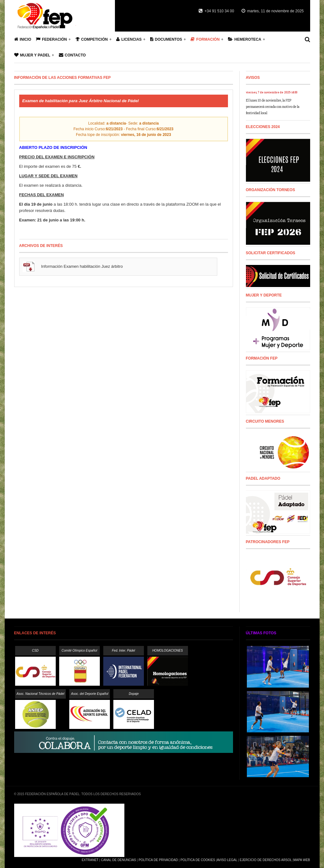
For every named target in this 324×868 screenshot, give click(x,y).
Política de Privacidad (158, 860)
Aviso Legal (227, 860)
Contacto (72, 55)
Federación (51, 39)
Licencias (129, 39)
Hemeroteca (244, 39)
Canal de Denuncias (119, 860)
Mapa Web (302, 860)
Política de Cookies (198, 860)
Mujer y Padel (32, 55)
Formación (205, 39)
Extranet (90, 860)
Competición (92, 39)
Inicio (23, 39)
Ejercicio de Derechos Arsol (266, 860)
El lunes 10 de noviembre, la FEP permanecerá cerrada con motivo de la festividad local (273, 107)
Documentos (166, 39)
